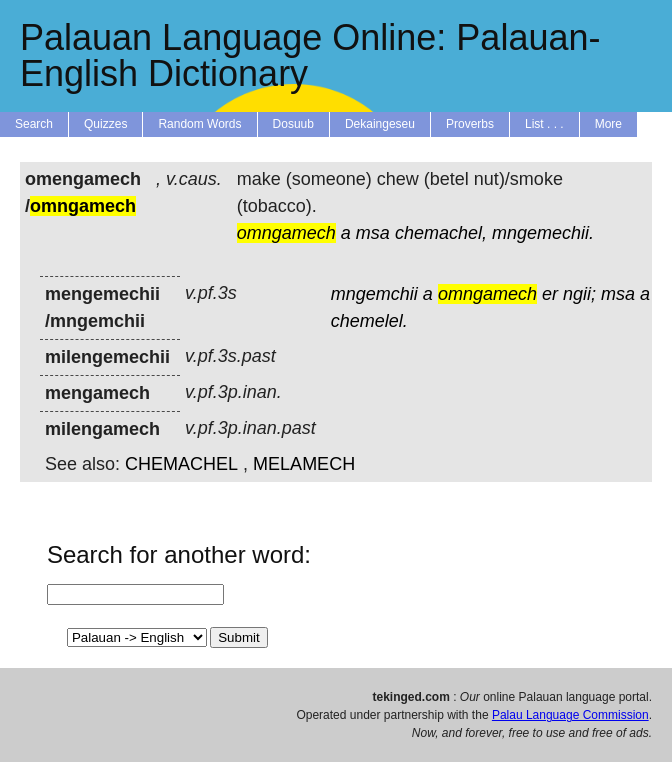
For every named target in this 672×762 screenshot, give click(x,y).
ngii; (579, 294)
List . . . (544, 124)
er (550, 294)
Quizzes (105, 124)
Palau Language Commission (570, 715)
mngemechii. (543, 233)
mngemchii (374, 294)
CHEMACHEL (181, 464)
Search (34, 124)
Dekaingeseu (380, 124)
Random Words (199, 124)
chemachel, (441, 233)
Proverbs (470, 124)
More (608, 124)
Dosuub (293, 124)
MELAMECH (304, 464)
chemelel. (369, 321)
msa (373, 233)
